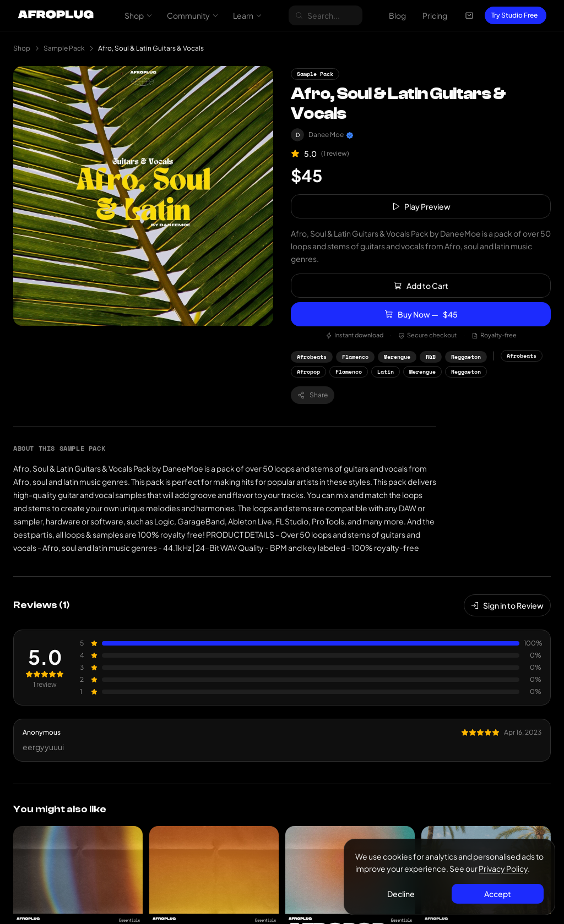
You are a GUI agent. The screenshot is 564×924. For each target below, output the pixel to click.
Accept (498, 894)
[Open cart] (469, 15)
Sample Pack (64, 48)
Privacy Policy (503, 868)
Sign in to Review (507, 605)
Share (313, 395)
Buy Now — (421, 314)
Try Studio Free (514, 15)
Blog (397, 15)
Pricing (435, 15)
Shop (139, 15)
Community (193, 15)
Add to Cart (421, 286)
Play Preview (421, 206)
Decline (402, 894)
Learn (248, 15)
